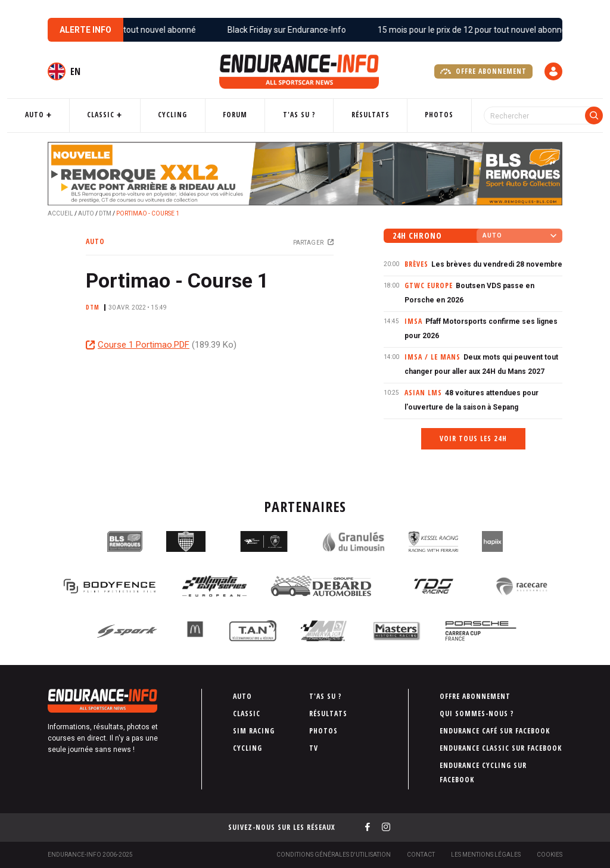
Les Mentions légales (486, 855)
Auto (70, 115)
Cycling (190, 115)
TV (314, 748)
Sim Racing (254, 731)
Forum (243, 115)
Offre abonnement (483, 71)
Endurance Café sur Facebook (495, 731)
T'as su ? (298, 115)
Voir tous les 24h (473, 438)
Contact (421, 855)
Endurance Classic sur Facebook (501, 748)
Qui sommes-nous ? (477, 714)
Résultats (360, 115)
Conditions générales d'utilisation (334, 855)
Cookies (550, 855)
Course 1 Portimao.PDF (144, 345)
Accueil (60, 213)
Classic (127, 115)
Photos (420, 115)
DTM (105, 213)
